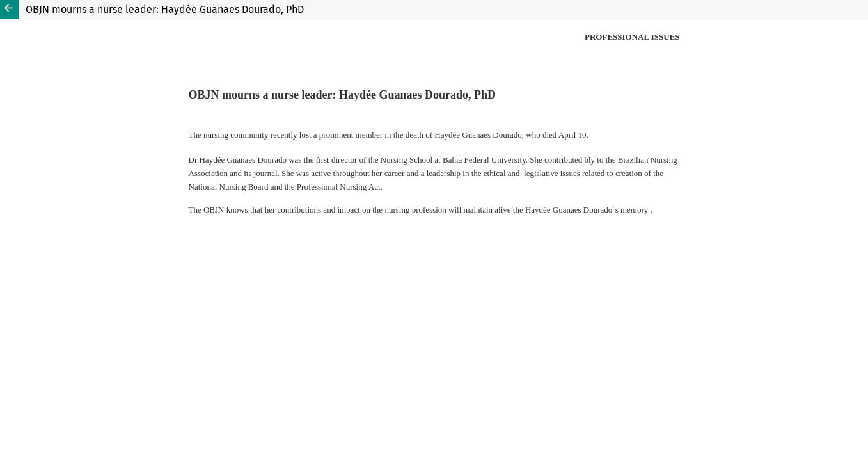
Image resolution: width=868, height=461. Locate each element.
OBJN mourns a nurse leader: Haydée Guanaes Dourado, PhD (165, 9)
